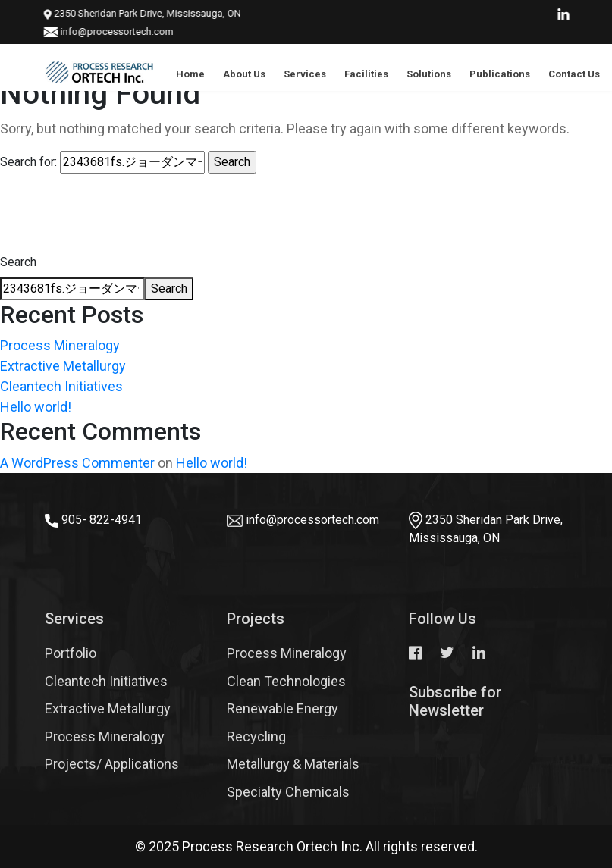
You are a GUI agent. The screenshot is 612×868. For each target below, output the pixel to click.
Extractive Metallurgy (63, 366)
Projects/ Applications (112, 764)
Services (305, 74)
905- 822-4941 (102, 520)
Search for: (28, 162)
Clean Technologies (286, 681)
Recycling (256, 736)
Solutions (429, 74)
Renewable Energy (282, 708)
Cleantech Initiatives (61, 386)
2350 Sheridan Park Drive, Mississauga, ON (127, 13)
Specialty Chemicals (288, 792)
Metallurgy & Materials (293, 764)
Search (18, 262)
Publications (500, 74)
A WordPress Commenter (77, 463)
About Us (244, 74)
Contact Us (574, 74)
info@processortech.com (101, 31)
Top (574, 811)
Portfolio (71, 653)
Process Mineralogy (60, 345)
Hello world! (36, 407)
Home (190, 74)
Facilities (366, 74)
